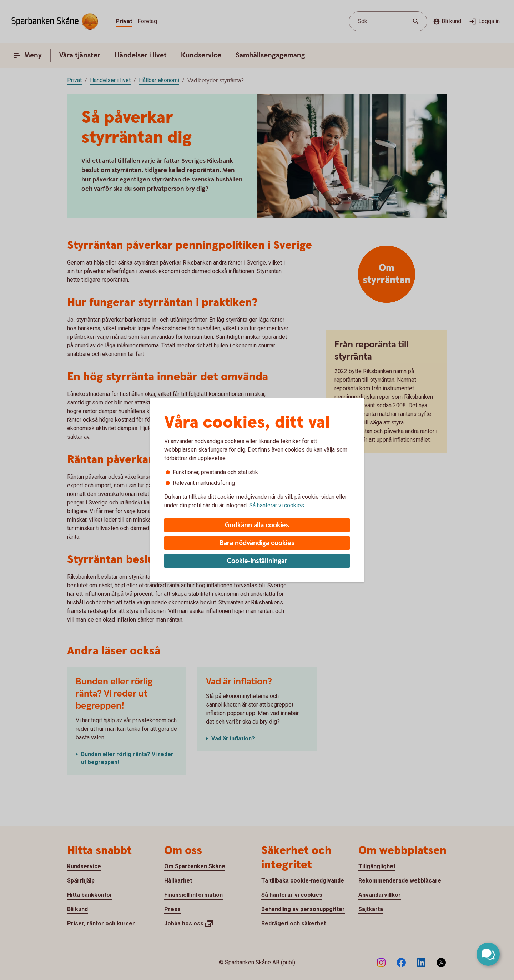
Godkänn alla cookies (257, 525)
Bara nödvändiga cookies (257, 543)
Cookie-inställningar (257, 561)
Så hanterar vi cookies (277, 505)
